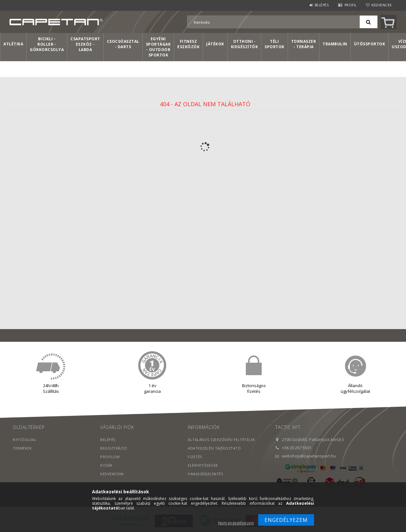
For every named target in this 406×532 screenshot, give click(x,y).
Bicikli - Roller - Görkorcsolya (47, 44)
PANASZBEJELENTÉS (205, 474)
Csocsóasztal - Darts (123, 44)
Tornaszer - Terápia (304, 44)
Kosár (106, 465)
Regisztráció (114, 448)
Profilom (110, 457)
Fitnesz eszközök (188, 44)
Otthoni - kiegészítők (245, 44)
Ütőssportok (370, 44)
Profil (350, 5)
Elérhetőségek (203, 465)
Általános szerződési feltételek (222, 440)
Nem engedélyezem (236, 523)
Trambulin (335, 44)
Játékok (215, 44)
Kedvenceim (112, 474)
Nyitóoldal (25, 440)
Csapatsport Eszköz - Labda (85, 44)
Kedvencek (382, 5)
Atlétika (13, 44)
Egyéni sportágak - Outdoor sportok (158, 47)
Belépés (322, 5)
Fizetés (195, 457)
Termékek (22, 448)
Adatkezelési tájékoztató (214, 448)
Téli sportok (275, 44)
